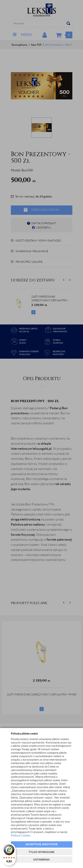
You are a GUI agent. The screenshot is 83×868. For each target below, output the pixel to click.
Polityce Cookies (21, 835)
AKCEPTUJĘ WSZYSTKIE (41, 844)
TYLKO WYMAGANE (41, 852)
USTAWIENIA (41, 860)
